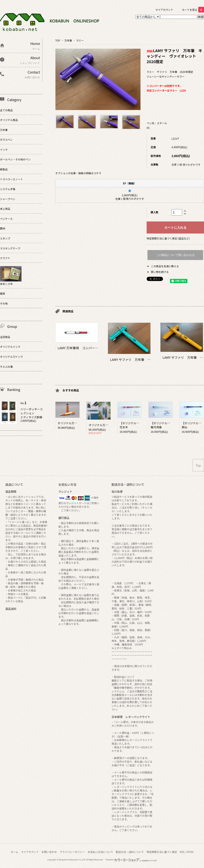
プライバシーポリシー (72, 852)
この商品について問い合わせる (175, 255)
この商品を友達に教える (165, 266)
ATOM (190, 852)
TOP (58, 40)
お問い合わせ (49, 852)
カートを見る (193, 10)
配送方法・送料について (130, 852)
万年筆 (68, 40)
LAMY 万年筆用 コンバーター (79, 348)
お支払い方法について (101, 852)
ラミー (80, 40)
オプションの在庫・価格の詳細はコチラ (78, 173)
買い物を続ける (160, 272)
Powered (131, 860)
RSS (182, 852)
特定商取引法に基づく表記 (162, 852)
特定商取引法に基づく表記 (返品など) (168, 238)
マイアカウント (164, 10)
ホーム (14, 852)
